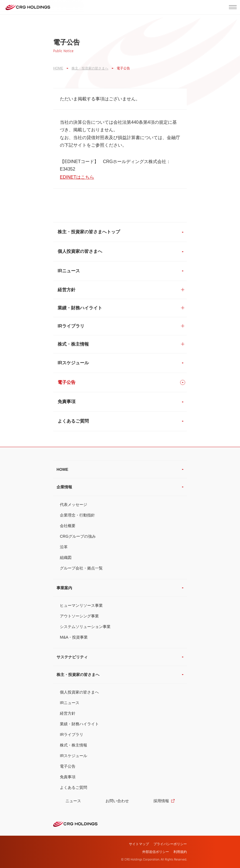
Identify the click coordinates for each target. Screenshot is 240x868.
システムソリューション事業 (85, 627)
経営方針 (68, 713)
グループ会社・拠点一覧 (81, 568)
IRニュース (70, 703)
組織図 (66, 557)
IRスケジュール (74, 756)
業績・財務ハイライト (79, 724)
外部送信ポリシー (156, 852)
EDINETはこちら (77, 177)
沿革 (64, 547)
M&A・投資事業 (74, 637)
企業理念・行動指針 (77, 515)
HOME (58, 68)
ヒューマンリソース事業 (81, 605)
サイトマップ (139, 844)
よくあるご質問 (74, 787)
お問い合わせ (117, 801)
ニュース (73, 801)
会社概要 (68, 526)
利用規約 (180, 852)
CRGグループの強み (78, 536)
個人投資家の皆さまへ (79, 692)
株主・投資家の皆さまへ (90, 68)
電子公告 (68, 766)
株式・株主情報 (74, 745)
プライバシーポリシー (170, 844)
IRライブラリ (72, 734)
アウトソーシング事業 (79, 616)
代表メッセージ (74, 505)
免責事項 (68, 777)
